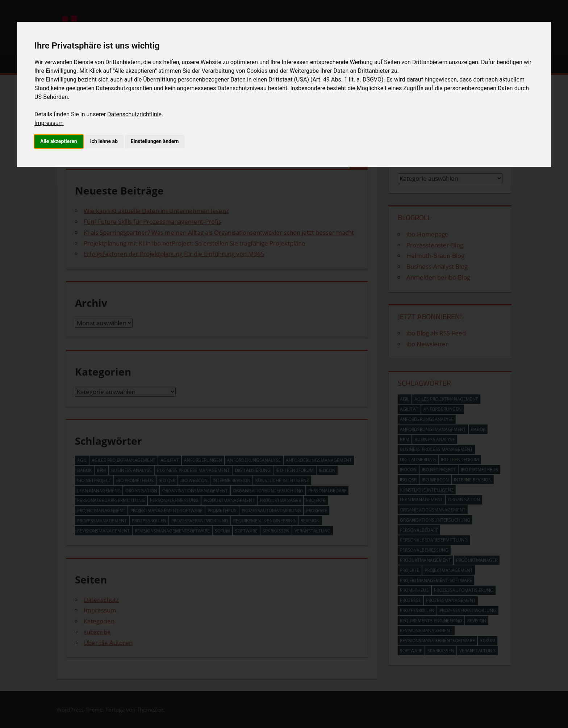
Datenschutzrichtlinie (134, 114)
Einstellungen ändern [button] (155, 141)
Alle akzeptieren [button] (59, 141)
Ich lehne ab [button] (104, 141)
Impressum (49, 123)
